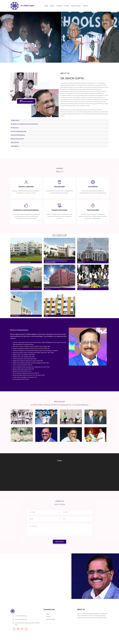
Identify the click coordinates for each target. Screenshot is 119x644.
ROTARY (67, 6)
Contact (86, 6)
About (52, 6)
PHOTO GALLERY (76, 6)
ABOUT (48, 617)
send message (59, 545)
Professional (15, 128)
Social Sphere (15, 146)
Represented (15, 142)
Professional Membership (19, 131)
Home (46, 6)
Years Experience (27, 101)
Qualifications (15, 120)
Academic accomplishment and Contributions (25, 124)
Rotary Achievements (17, 139)
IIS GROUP (59, 6)
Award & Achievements (18, 135)
